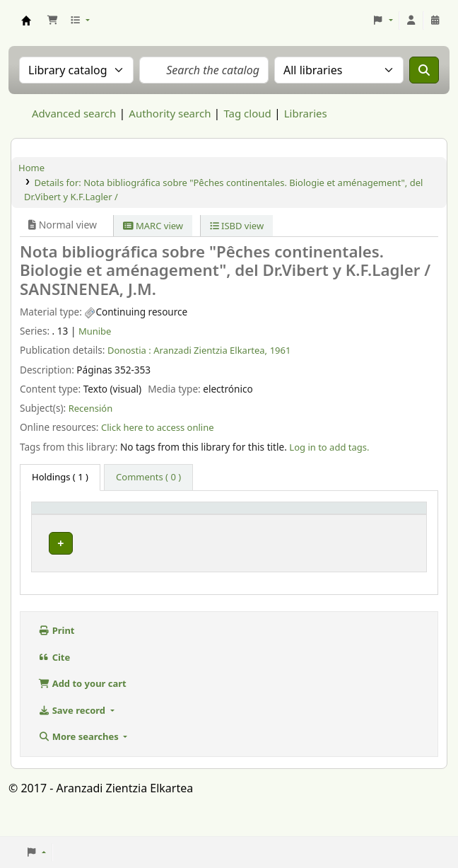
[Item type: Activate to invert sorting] (68, 520)
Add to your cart (82, 705)
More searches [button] (80, 758)
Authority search (170, 113)
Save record (73, 731)
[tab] (148, 478)
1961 (281, 350)
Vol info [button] (224, 527)
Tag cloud (247, 113)
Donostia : (129, 350)
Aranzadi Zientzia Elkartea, (210, 350)
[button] (52, 21)
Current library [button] (129, 521)
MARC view (153, 226)
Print (57, 652)
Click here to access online (158, 427)
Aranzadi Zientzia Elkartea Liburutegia (26, 21)
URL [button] (300, 527)
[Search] (424, 70)
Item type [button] (49, 521)
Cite (54, 678)
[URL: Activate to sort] (324, 520)
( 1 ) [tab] (60, 477)
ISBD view (237, 226)
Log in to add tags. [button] (329, 447)
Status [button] (385, 527)
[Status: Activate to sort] (395, 520)
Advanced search (74, 113)
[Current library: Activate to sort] (153, 520)
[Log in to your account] (411, 21)
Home (31, 168)
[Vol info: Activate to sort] (242, 520)
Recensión (91, 408)
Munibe (95, 331)
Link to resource (309, 559)
